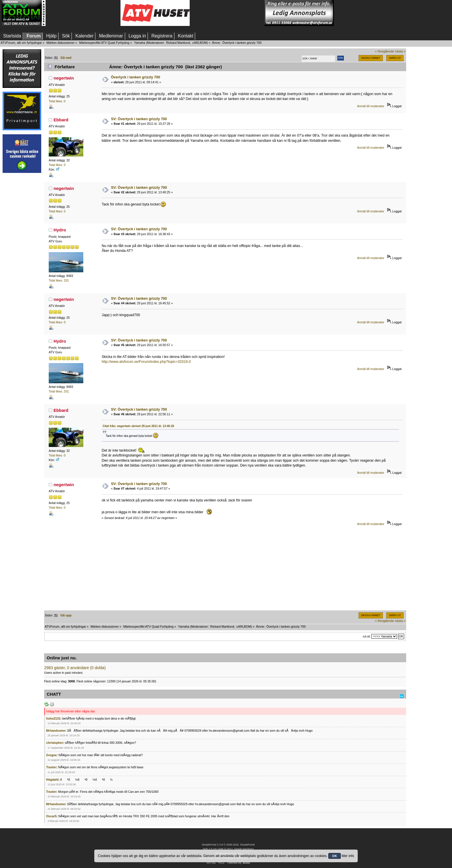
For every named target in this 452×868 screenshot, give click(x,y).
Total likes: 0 (57, 101)
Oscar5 (51, 816)
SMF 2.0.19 (209, 849)
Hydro (60, 230)
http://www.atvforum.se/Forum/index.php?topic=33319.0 (146, 362)
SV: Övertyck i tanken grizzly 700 (139, 119)
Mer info (348, 856)
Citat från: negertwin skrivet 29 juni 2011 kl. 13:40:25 (138, 426)
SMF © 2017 (225, 849)
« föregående (385, 51)
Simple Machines (244, 849)
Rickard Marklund (178, 43)
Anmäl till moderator (371, 106)
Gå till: (367, 636)
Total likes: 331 (59, 280)
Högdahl (52, 780)
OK (335, 856)
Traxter (51, 767)
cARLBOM (199, 43)
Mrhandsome (56, 731)
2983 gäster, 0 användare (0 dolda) (75, 668)
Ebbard (61, 120)
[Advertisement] (83, 13)
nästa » (400, 51)
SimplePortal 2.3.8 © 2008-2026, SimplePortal (228, 845)
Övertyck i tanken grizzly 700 (136, 77)
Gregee (51, 755)
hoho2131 (53, 718)
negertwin (64, 78)
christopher (54, 743)
